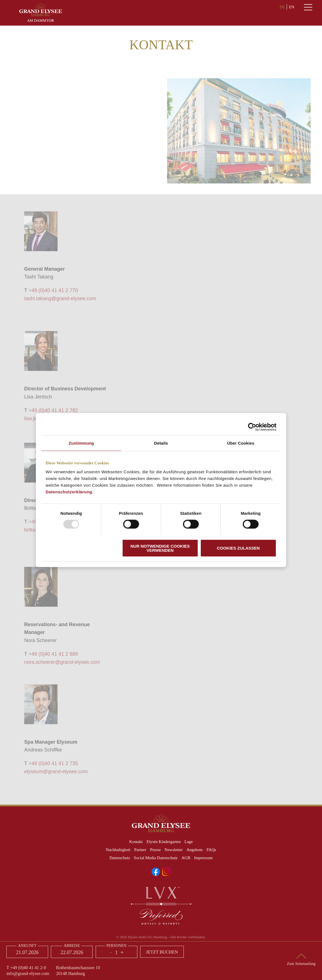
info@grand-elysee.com (28, 973)
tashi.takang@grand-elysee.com (60, 301)
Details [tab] (161, 443)
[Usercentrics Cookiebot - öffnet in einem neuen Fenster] (252, 427)
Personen (116, 946)
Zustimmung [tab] (81, 443)
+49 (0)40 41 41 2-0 (28, 968)
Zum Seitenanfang (301, 964)
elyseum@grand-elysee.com (56, 774)
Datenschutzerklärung (69, 492)
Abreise (72, 946)
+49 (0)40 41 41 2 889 (53, 656)
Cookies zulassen (238, 548)
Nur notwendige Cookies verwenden (160, 548)
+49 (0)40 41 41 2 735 (53, 766)
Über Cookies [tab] (241, 443)
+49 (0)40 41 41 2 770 (53, 293)
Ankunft (27, 946)
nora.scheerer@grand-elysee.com (62, 664)
